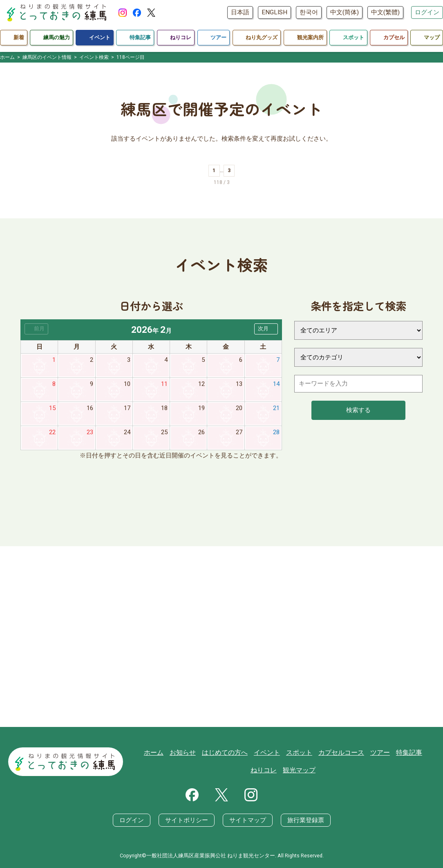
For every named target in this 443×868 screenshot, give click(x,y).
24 (127, 432)
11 (164, 384)
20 (239, 408)
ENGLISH (274, 12)
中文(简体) (345, 12)
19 (201, 408)
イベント (255, 752)
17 (127, 408)
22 (52, 432)
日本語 (240, 12)
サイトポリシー (187, 820)
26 (201, 432)
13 (239, 384)
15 (52, 408)
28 (276, 432)
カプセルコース (325, 752)
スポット (285, 752)
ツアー (362, 752)
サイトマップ (248, 820)
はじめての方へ (215, 752)
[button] (266, 329)
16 (90, 408)
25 (164, 432)
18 (164, 408)
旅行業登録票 (306, 820)
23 (90, 432)
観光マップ (285, 770)
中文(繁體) (385, 12)
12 (201, 384)
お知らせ (175, 752)
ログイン (427, 12)
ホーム (147, 752)
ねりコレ (420, 752)
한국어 (309, 12)
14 (276, 384)
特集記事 (389, 752)
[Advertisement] (221, 636)
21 (276, 408)
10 (127, 384)
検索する (358, 410)
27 (239, 432)
